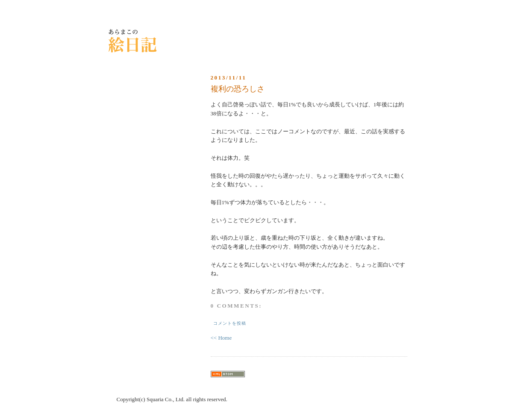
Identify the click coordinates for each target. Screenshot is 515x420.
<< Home (221, 338)
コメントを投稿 (230, 323)
